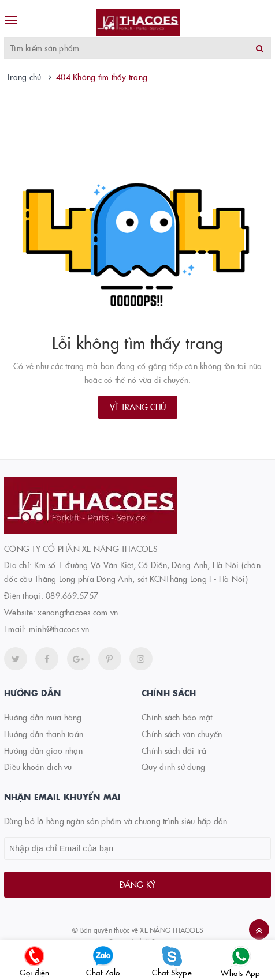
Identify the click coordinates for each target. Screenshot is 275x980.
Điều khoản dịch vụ (38, 767)
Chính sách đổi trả (174, 750)
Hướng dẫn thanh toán (44, 734)
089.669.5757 (72, 595)
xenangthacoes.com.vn (78, 612)
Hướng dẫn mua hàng (43, 717)
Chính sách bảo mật (177, 717)
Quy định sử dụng (173, 767)
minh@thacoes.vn (59, 629)
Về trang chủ (138, 407)
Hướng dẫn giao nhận (43, 750)
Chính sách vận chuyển (182, 734)
